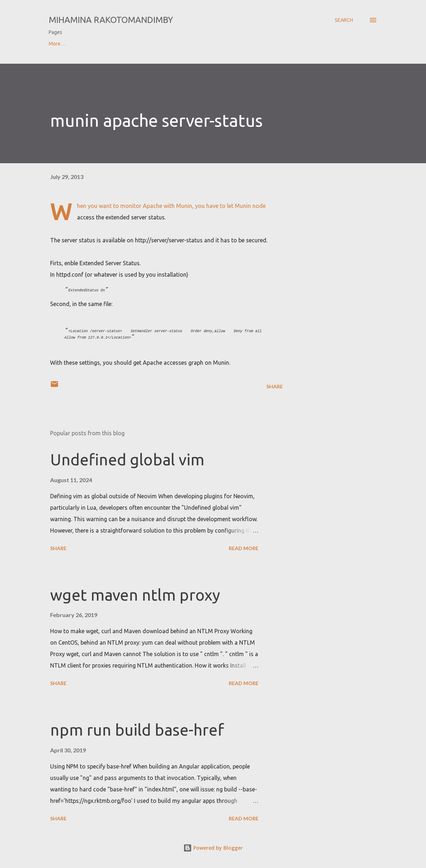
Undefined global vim (127, 459)
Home (55, 44)
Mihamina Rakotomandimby (111, 20)
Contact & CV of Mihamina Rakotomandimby (131, 44)
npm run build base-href (137, 730)
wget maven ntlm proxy (135, 595)
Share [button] (275, 386)
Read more (244, 548)
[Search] (344, 20)
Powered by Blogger (213, 848)
